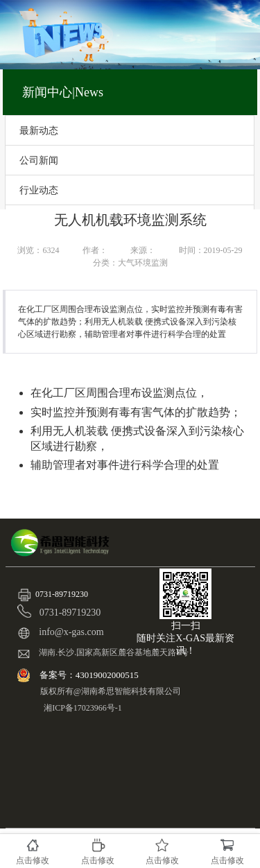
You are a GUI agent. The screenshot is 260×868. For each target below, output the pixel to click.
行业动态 (39, 190)
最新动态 (39, 130)
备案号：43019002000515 (90, 675)
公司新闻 (39, 160)
